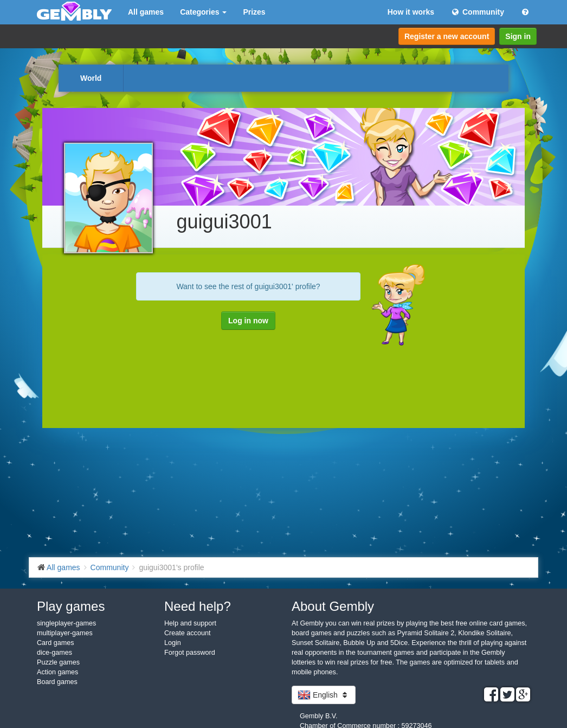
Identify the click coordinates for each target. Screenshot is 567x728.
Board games (57, 682)
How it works (411, 12)
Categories (203, 12)
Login (173, 643)
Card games (56, 643)
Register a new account (447, 36)
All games (146, 12)
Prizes (254, 12)
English (324, 695)
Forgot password (190, 653)
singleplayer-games (66, 623)
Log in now (248, 321)
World (91, 78)
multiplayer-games (65, 633)
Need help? (198, 606)
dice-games (54, 653)
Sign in (518, 36)
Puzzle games (58, 662)
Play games (71, 606)
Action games (57, 672)
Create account (187, 633)
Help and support (190, 623)
